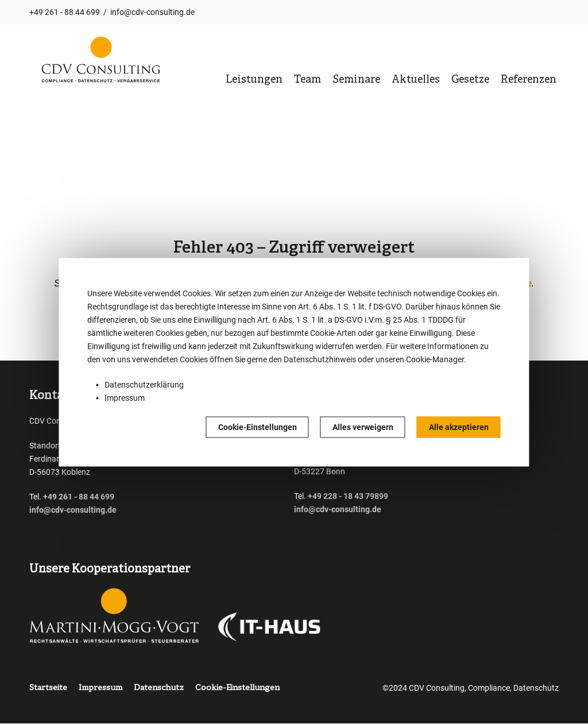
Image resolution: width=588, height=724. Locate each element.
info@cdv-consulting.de (152, 12)
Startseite (48, 688)
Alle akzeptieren (459, 427)
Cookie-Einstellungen (258, 427)
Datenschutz (159, 688)
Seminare (356, 80)
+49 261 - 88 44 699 (65, 12)
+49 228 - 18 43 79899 (348, 496)
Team (307, 80)
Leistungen (254, 80)
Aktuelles (416, 80)
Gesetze (470, 80)
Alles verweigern (363, 427)
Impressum (125, 397)
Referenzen (529, 80)
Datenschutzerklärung (144, 384)
